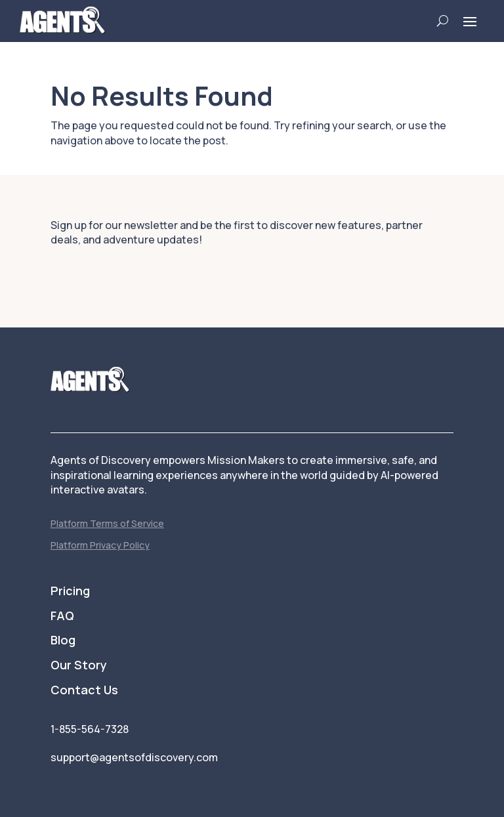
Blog (63, 640)
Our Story (79, 665)
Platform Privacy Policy (100, 545)
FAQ (62, 616)
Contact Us (84, 690)
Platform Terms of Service (107, 523)
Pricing (70, 591)
